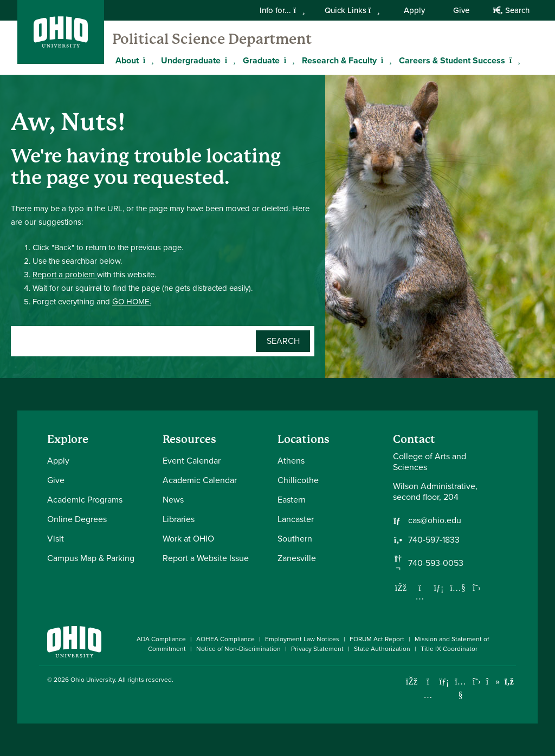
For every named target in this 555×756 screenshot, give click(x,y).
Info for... (282, 10)
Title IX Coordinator (449, 649)
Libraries (179, 519)
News (173, 500)
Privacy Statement (317, 649)
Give (461, 10)
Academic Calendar (200, 480)
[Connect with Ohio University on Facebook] (412, 682)
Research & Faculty (339, 60)
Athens (291, 461)
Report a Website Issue (206, 558)
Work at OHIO (188, 539)
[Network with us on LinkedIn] (439, 588)
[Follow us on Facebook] (401, 588)
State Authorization (382, 649)
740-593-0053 (436, 563)
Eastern (292, 500)
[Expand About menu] (147, 60)
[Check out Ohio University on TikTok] (493, 682)
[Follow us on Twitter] (477, 588)
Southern (295, 539)
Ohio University (93, 680)
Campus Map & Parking (91, 558)
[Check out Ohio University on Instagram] (428, 695)
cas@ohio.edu (435, 520)
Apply (414, 10)
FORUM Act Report (377, 639)
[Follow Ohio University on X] (477, 682)
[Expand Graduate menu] (288, 60)
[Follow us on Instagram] (420, 596)
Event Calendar (192, 461)
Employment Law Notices (302, 639)
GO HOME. (132, 302)
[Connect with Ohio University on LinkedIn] (444, 682)
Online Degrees (77, 519)
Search (511, 10)
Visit (56, 539)
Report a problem (65, 275)
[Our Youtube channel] (458, 588)
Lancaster (296, 519)
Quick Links (352, 10)
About (127, 60)
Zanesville (297, 558)
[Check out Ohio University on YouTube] (460, 688)
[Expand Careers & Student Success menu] (513, 60)
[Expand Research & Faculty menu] (385, 60)
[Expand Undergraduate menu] (229, 60)
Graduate (261, 60)
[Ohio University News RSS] (509, 682)
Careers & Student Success (452, 60)
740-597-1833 (434, 540)
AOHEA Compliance (225, 639)
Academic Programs (85, 500)
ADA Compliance (161, 639)
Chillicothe (298, 480)
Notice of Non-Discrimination (238, 649)
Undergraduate (191, 60)
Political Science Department (212, 39)
